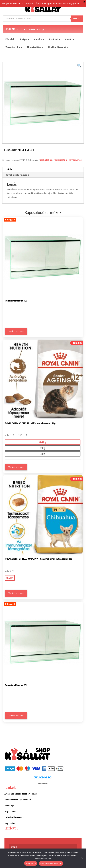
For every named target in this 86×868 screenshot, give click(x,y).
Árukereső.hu (43, 784)
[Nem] (82, 858)
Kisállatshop (46, 160)
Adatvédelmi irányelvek (51, 863)
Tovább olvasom (16, 331)
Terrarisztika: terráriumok (68, 160)
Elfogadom (31, 863)
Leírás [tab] (9, 169)
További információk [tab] (17, 175)
